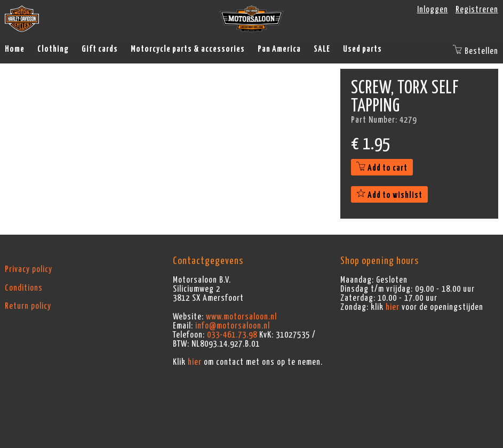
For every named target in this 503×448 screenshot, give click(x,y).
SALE (322, 49)
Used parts (362, 49)
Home (15, 49)
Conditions (24, 288)
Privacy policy (29, 269)
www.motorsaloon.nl (241, 317)
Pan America (279, 49)
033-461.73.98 (232, 335)
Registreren (477, 10)
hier (195, 362)
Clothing (53, 49)
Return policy (28, 306)
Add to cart (382, 168)
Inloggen (433, 10)
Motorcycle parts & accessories (188, 49)
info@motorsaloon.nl (233, 326)
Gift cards (100, 49)
